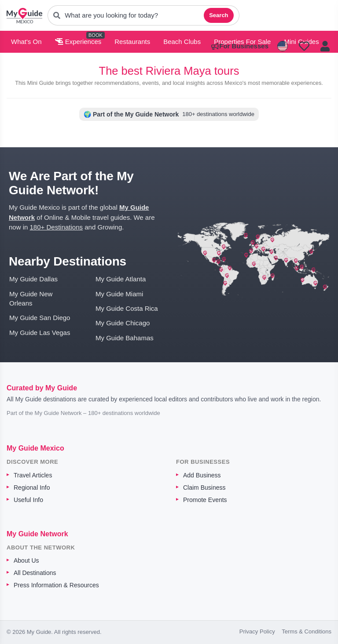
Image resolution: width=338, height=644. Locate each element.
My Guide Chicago (123, 323)
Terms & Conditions (307, 631)
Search (219, 15)
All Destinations (35, 573)
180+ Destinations (57, 227)
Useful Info (28, 500)
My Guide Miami (119, 294)
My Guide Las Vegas (40, 333)
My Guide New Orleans (31, 298)
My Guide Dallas (33, 279)
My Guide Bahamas (125, 338)
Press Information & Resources (56, 585)
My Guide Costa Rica (127, 308)
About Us (26, 560)
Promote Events (205, 500)
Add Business (202, 475)
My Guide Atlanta (121, 279)
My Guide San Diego (40, 318)
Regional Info (32, 488)
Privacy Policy (257, 631)
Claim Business (204, 488)
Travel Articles (33, 475)
